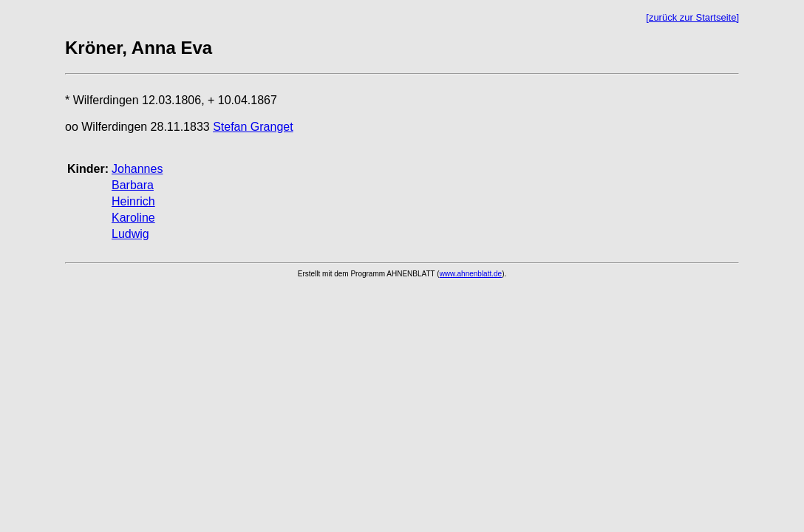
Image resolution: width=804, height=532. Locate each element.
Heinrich (133, 201)
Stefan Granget (253, 127)
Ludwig (130, 234)
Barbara (133, 185)
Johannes (137, 169)
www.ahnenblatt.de (471, 274)
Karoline (133, 218)
